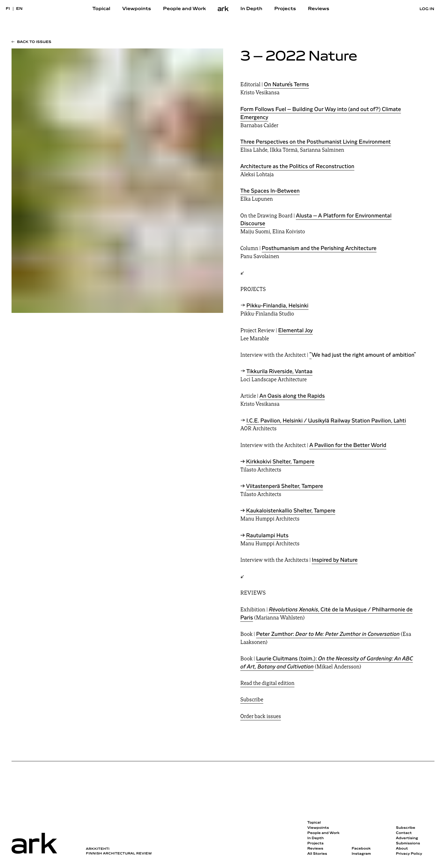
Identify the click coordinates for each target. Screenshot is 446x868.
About (402, 849)
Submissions (408, 843)
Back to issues (34, 42)
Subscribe (252, 700)
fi (8, 9)
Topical (101, 9)
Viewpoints (137, 9)
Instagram (361, 854)
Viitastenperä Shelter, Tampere (284, 486)
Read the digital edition (268, 683)
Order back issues (261, 716)
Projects (285, 9)
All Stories (317, 854)
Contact (404, 833)
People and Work (185, 9)
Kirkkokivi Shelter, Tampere (280, 462)
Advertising (407, 838)
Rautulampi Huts (267, 536)
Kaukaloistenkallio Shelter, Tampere (291, 511)
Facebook (361, 849)
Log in (427, 9)
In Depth (251, 9)
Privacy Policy (409, 854)
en (19, 9)
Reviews (319, 9)
